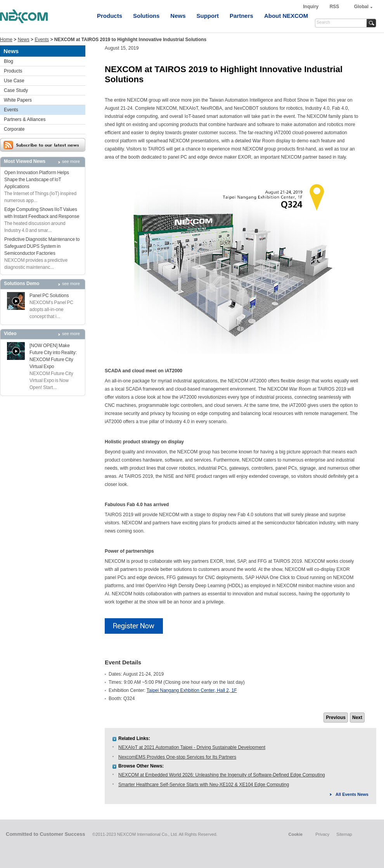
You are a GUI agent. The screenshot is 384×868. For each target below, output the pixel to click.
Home (6, 40)
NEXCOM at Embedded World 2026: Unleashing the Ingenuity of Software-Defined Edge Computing (222, 775)
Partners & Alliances (25, 119)
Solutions (146, 16)
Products (110, 16)
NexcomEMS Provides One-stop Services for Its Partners (177, 757)
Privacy (322, 834)
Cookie (295, 834)
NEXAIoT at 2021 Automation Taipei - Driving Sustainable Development (192, 747)
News (178, 16)
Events (42, 40)
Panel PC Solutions (49, 296)
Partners (241, 16)
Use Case (14, 81)
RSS (335, 7)
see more (71, 161)
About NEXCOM (286, 16)
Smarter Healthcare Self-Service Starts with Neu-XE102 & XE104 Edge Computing (204, 785)
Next (357, 718)
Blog (9, 61)
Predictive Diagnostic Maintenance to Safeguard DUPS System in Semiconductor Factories (42, 246)
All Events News (352, 794)
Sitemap (344, 834)
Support (208, 16)
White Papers (18, 100)
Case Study (16, 90)
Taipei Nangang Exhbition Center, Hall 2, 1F (192, 690)
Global (361, 7)
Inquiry (311, 7)
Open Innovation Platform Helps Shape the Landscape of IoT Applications (37, 180)
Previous (336, 718)
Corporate (14, 129)
